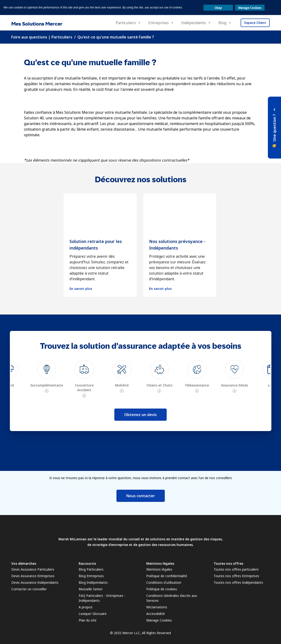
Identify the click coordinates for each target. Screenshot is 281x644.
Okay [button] (218, 8)
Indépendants (194, 23)
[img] (47, 369)
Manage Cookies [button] (250, 8)
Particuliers (126, 23)
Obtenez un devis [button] (140, 415)
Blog (222, 23)
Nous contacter (141, 496)
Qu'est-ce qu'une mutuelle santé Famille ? (116, 37)
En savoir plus (81, 289)
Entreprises (159, 23)
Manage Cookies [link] (159, 620)
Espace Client (255, 23)
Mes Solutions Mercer (37, 24)
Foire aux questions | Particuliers (42, 37)
